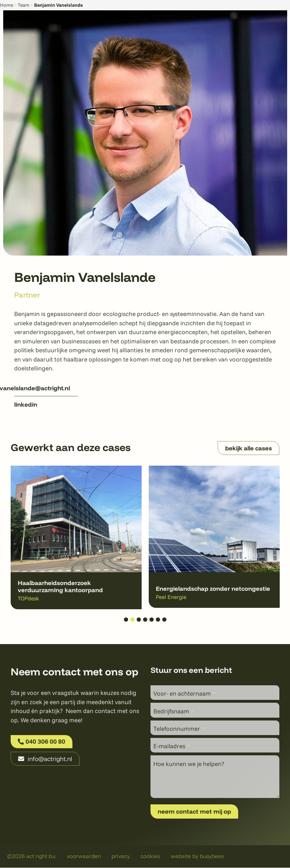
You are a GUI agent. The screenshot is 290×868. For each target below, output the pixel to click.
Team (24, 5)
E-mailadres (172, 746)
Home (7, 5)
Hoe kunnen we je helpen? (189, 764)
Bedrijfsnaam (174, 711)
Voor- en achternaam (184, 693)
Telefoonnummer (179, 728)
